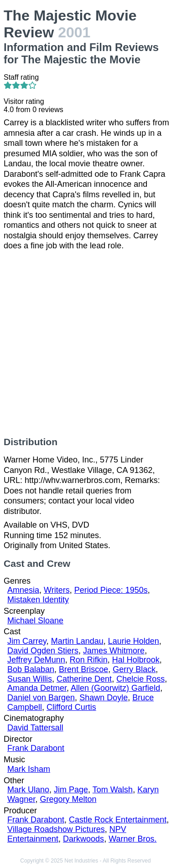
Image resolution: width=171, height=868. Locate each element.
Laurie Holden (134, 641)
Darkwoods (83, 839)
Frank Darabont (36, 748)
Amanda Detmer (37, 688)
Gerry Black (134, 669)
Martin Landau (77, 641)
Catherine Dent (84, 679)
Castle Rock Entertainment (118, 820)
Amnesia (23, 590)
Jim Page (71, 790)
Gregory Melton (68, 799)
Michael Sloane (35, 621)
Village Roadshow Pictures (56, 829)
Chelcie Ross (140, 679)
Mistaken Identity (38, 600)
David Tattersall (35, 728)
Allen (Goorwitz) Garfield (115, 688)
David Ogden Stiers (43, 651)
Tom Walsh (113, 790)
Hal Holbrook (136, 660)
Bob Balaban (31, 669)
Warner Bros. (132, 839)
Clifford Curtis (71, 707)
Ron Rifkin (89, 660)
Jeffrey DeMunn (36, 660)
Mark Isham (29, 769)
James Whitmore (114, 651)
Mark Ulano (28, 790)
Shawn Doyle (104, 698)
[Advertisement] (85, 344)
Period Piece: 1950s (111, 590)
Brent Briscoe (83, 669)
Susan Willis (30, 679)
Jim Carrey (27, 641)
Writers (57, 590)
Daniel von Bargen (41, 698)
